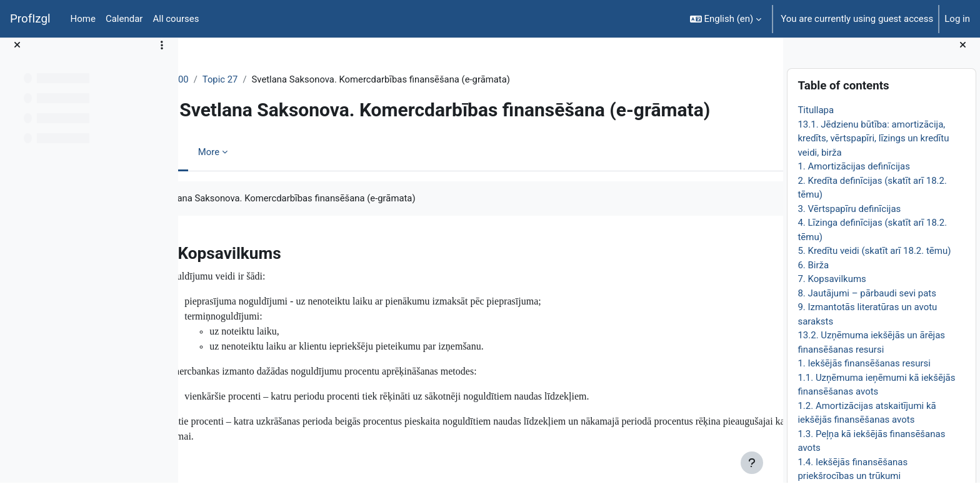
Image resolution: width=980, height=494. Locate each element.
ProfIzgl (30, 19)
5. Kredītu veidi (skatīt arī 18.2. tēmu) (874, 262)
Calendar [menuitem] (124, 19)
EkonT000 (223, 79)
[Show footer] (752, 463)
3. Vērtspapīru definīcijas (849, 219)
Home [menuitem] (83, 19)
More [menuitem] (265, 174)
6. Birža (813, 276)
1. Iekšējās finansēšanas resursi (864, 375)
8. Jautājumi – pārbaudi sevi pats (867, 304)
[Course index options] (162, 56)
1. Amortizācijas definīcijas (854, 178)
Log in (957, 19)
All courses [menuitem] (176, 19)
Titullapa (816, 121)
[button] (726, 19)
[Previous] (192, 272)
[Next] (769, 272)
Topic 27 (276, 79)
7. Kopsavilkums (832, 290)
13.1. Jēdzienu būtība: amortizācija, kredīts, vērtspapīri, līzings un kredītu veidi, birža (873, 149)
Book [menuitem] (223, 174)
